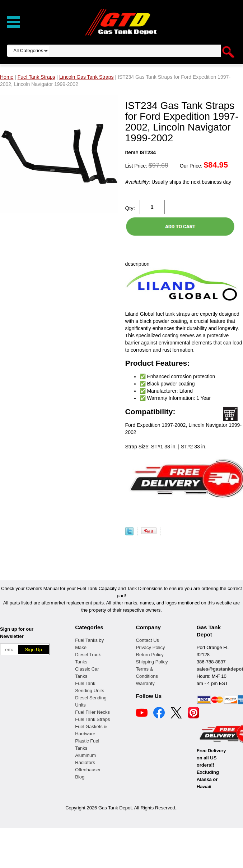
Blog (80, 777)
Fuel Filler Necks (92, 712)
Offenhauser (88, 770)
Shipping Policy (152, 662)
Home (7, 77)
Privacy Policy (151, 647)
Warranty (145, 683)
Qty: (130, 208)
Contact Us (148, 640)
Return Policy (150, 655)
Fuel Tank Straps (92, 719)
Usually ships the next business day (178, 182)
